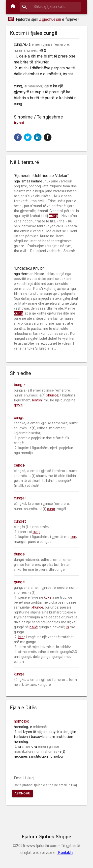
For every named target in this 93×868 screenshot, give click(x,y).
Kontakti (65, 853)
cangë (19, 418)
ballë (33, 627)
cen (73, 537)
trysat (19, 123)
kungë (19, 674)
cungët (20, 521)
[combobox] (50, 7)
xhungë (52, 395)
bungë (19, 385)
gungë (19, 582)
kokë (48, 597)
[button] (18, 137)
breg (22, 637)
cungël (20, 498)
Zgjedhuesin (50, 19)
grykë (18, 405)
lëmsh (37, 400)
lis (67, 627)
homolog (22, 721)
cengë (19, 465)
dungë (19, 554)
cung (51, 509)
